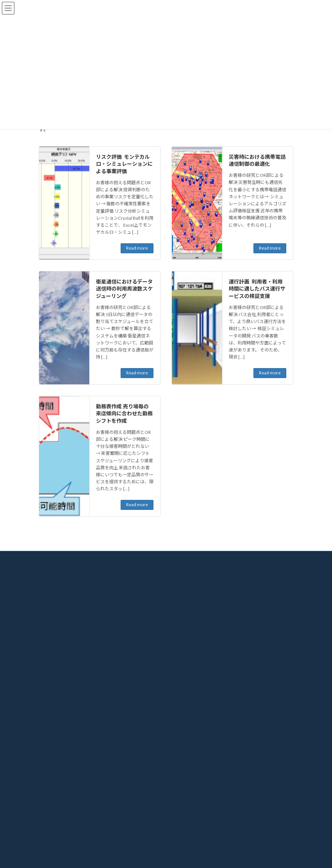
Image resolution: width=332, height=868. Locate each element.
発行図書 (52, 814)
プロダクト (187, 702)
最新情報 (52, 788)
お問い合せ (187, 775)
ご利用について (54, 633)
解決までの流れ (191, 586)
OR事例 (184, 599)
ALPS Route (192, 738)
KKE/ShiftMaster (197, 714)
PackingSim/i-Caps (198, 726)
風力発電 (189, 663)
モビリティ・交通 (198, 676)
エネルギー (191, 651)
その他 (187, 689)
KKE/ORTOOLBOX (199, 763)
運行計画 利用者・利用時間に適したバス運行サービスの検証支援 (257, 289)
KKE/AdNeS (192, 750)
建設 (185, 638)
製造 (185, 625)
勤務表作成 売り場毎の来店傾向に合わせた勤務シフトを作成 (124, 414)
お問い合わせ (56, 839)
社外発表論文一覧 (61, 827)
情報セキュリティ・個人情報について (76, 651)
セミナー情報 (56, 801)
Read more (137, 248)
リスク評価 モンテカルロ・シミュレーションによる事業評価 (124, 164)
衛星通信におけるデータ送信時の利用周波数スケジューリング (124, 289)
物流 (185, 612)
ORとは (184, 574)
